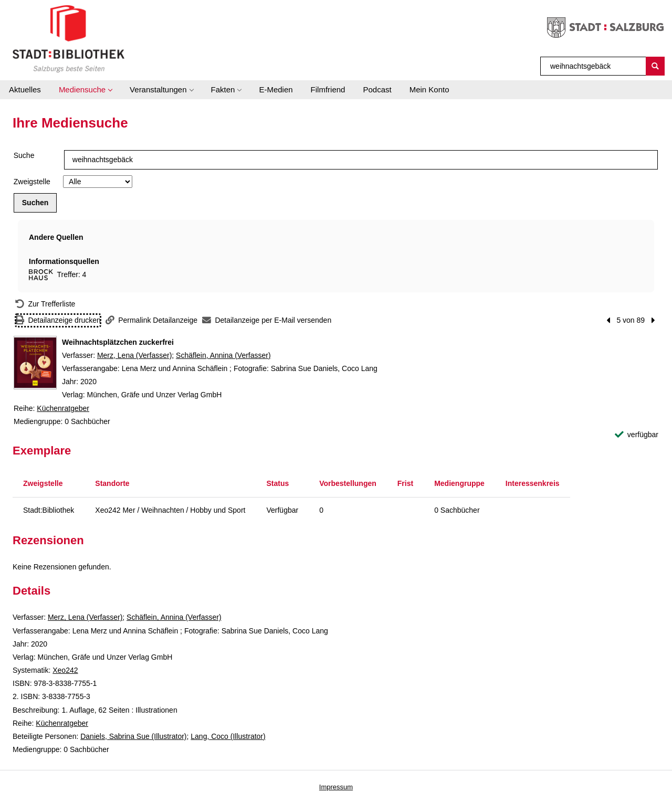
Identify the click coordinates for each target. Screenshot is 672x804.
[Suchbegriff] (594, 66)
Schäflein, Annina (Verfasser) (223, 355)
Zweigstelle (32, 182)
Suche (24, 155)
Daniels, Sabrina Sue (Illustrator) (133, 736)
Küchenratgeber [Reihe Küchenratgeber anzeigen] (63, 408)
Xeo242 (65, 670)
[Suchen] (655, 66)
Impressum (336, 787)
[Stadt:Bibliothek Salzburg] (69, 38)
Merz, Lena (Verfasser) (134, 355)
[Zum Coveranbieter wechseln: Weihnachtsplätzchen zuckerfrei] (35, 363)
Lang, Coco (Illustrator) (228, 736)
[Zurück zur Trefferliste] (45, 304)
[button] (85, 90)
